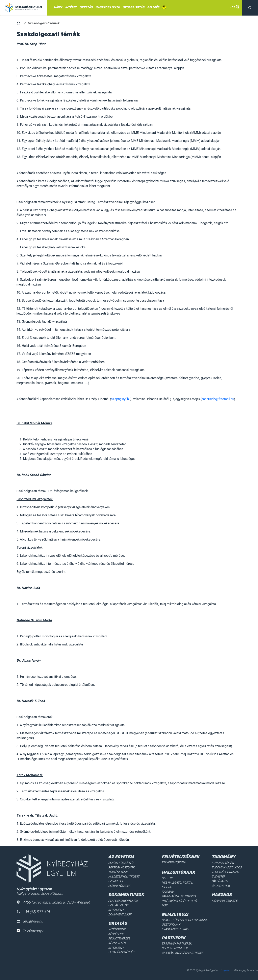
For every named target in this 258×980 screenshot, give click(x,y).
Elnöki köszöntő (121, 863)
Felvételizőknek (174, 862)
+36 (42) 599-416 (33, 912)
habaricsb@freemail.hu (218, 399)
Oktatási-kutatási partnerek (182, 952)
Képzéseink (116, 933)
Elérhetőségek (119, 885)
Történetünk (118, 872)
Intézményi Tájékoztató (179, 900)
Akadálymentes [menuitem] (164, 7)
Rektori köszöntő (122, 867)
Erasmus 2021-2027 (175, 928)
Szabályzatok (118, 905)
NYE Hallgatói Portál (177, 882)
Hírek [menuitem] (58, 7)
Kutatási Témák (223, 863)
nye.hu (226, 969)
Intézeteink (117, 929)
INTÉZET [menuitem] (71, 7)
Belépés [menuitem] (153, 7)
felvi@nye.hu (30, 921)
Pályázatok (220, 881)
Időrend (167, 891)
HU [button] (234, 7)
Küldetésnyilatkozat (124, 876)
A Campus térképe (224, 900)
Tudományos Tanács (227, 867)
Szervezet (116, 881)
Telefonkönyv (30, 931)
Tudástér (218, 876)
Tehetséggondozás (226, 872)
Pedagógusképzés (121, 947)
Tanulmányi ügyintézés (178, 896)
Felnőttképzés (119, 938)
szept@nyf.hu (121, 399)
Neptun (167, 878)
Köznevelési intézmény (125, 942)
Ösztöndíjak (171, 924)
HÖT (164, 905)
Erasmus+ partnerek (176, 943)
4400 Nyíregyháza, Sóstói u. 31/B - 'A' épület (53, 902)
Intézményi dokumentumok (120, 911)
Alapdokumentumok (123, 900)
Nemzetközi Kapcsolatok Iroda (184, 919)
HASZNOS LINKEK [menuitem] (108, 7)
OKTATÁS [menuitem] (86, 7)
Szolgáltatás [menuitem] (134, 7)
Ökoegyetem (221, 885)
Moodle (167, 887)
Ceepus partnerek (174, 947)
